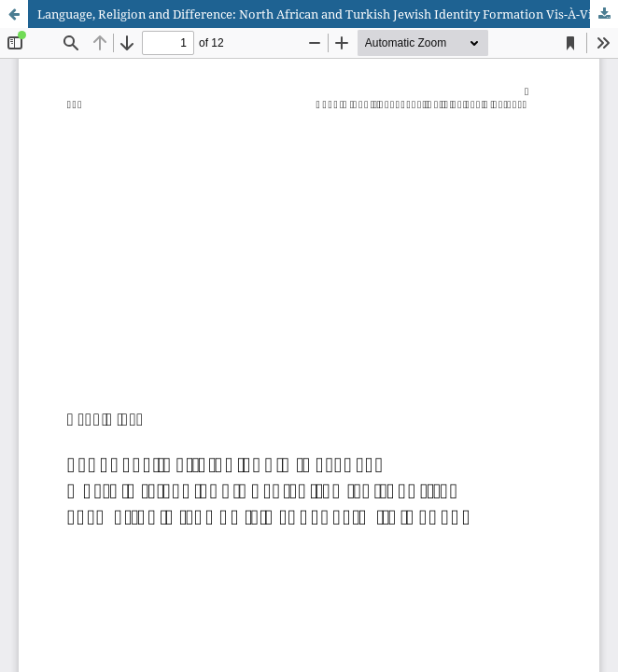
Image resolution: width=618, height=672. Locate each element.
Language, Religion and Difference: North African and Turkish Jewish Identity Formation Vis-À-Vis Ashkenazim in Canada (328, 14)
